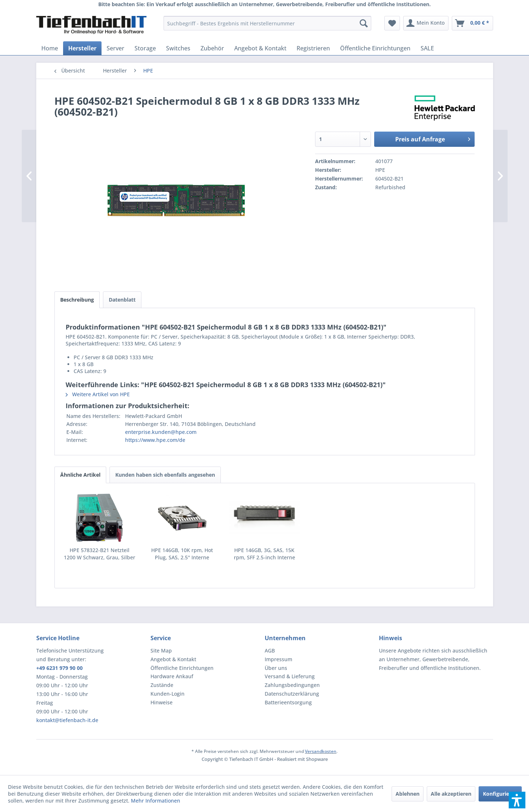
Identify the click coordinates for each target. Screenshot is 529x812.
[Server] (115, 48)
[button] (517, 800)
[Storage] (145, 48)
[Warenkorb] (472, 23)
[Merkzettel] (392, 23)
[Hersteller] (82, 48)
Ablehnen (408, 794)
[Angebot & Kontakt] (260, 48)
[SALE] (427, 48)
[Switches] (178, 48)
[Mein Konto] (426, 23)
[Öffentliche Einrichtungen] (375, 48)
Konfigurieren (500, 794)
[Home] (50, 48)
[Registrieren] (313, 48)
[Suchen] (364, 23)
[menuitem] (267, 23)
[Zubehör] (212, 48)
